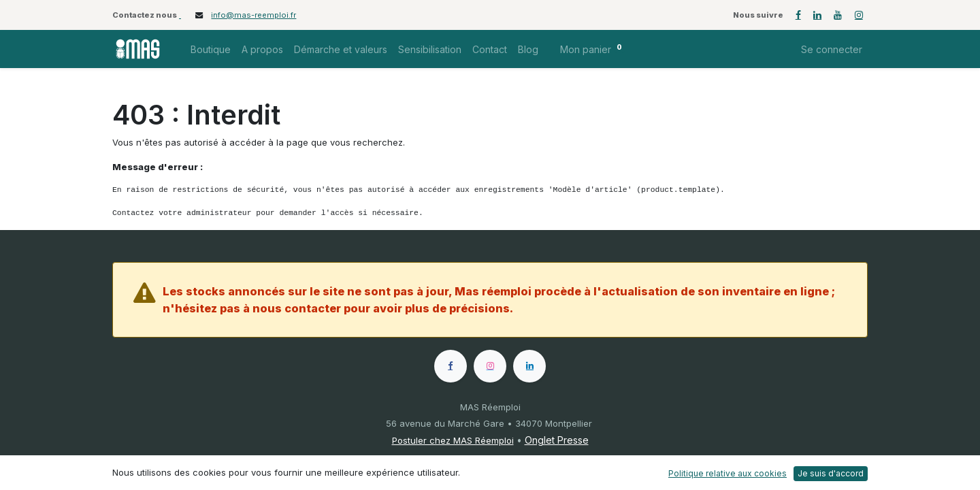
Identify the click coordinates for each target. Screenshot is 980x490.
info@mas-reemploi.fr (254, 15)
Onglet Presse (557, 440)
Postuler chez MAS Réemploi (453, 440)
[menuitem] (211, 49)
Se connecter (832, 49)
